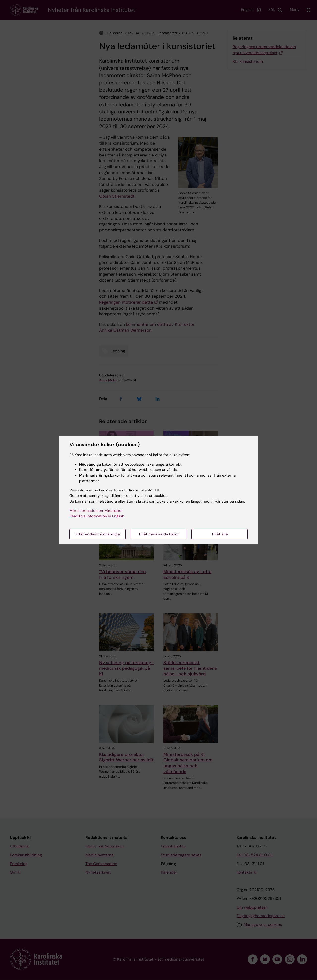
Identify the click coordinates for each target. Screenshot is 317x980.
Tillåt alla (220, 534)
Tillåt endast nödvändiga (97, 534)
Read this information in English (97, 516)
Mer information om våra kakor (96, 511)
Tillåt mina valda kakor (159, 534)
